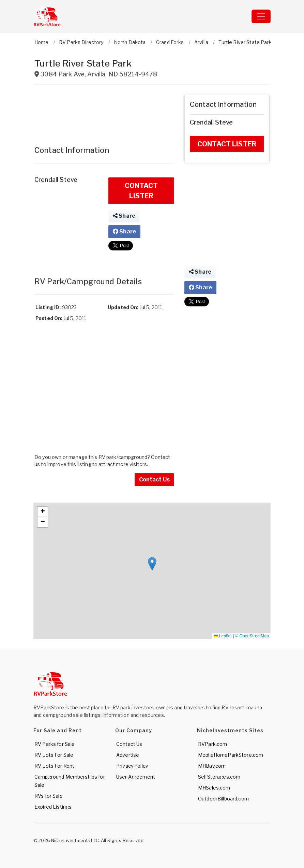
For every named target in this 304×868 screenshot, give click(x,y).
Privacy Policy (132, 766)
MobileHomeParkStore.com (231, 755)
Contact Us (154, 480)
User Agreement (136, 777)
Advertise (128, 755)
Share (124, 216)
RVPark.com (212, 744)
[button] (152, 564)
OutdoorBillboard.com (223, 799)
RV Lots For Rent (54, 766)
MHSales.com (214, 788)
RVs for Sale (49, 796)
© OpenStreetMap (252, 636)
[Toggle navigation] (261, 16)
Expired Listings (53, 807)
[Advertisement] (104, 112)
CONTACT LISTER (141, 191)
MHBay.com (212, 766)
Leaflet (223, 636)
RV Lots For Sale (54, 755)
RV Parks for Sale (55, 744)
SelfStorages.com (219, 777)
